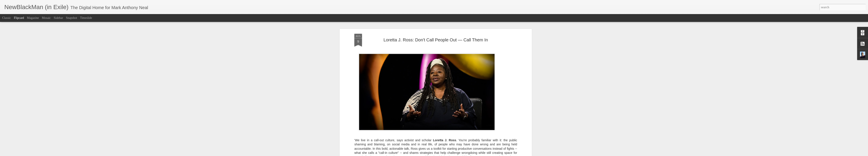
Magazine (33, 18)
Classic (7, 18)
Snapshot (72, 18)
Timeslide (86, 18)
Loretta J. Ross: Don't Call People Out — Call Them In (436, 28)
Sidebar (58, 18)
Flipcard (19, 18)
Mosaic (46, 18)
